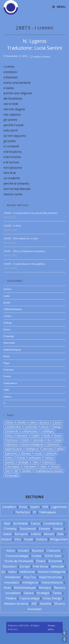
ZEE (16, 471)
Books (7, 303)
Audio (7, 296)
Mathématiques (25, 588)
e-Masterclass (30, 431)
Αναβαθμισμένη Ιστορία (49, 471)
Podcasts (9, 370)
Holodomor (53, 444)
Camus (57, 422)
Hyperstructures (50, 577)
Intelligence (32, 449)
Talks (6, 390)
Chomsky (10, 529)
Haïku (12, 572)
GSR (45, 507)
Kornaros (21, 534)
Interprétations (52, 582)
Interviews (9, 343)
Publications (10, 383)
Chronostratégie (17, 556)
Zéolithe (45, 604)
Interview (48, 449)
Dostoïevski (28, 529)
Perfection (23, 512)
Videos (7, 397)
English (36, 435)
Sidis (60, 534)
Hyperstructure (14, 449)
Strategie (23, 462)
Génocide (57, 566)
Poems (46, 57)
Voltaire (41, 539)
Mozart (49, 534)
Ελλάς (23, 507)
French (25, 440)
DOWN (64, 639)
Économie (55, 561)
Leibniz (36, 534)
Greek (58, 440)
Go (49, 440)
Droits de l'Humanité (19, 561)
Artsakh (21, 422)
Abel (7, 523)
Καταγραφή (12, 475)
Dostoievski (12, 431)
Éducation (10, 566)
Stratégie (43, 593)
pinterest (51, 453)
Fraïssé (58, 529)
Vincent (55, 466)
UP (64, 633)
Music (7, 356)
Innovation (12, 582)
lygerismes (11, 453)
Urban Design (52, 598)
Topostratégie (29, 598)
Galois (7, 534)
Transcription (13, 466)
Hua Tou (30, 577)
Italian (60, 449)
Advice (11, 551)
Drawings (9, 336)
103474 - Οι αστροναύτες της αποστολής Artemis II (31, 213)
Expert (35, 507)
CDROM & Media (13, 309)
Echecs (9, 435)
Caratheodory (13, 427)
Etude (47, 435)
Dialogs (8, 323)
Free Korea (11, 440)
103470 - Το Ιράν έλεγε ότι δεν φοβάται (24, 264)
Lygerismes (59, 507)
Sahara (49, 458)
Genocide (38, 440)
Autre (33, 422)
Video (44, 466)
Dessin (45, 427)
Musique (26, 453)
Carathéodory (53, 523)
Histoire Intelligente (32, 444)
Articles (37, 57)
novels (39, 453)
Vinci (8, 471)
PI (34, 512)
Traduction (48, 462)
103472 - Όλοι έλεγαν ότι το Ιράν (21, 238)
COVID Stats (53, 556)
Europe (25, 566)
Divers (7, 329)
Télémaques (47, 512)
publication (35, 458)
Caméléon (9, 507)
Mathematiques (12, 350)
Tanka (57, 593)
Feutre (57, 435)
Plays (7, 363)
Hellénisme (27, 572)
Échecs (41, 561)
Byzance (44, 422)
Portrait (21, 458)
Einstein (45, 529)
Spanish (10, 462)
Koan (7, 588)
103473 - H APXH (12, 226)
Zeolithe (27, 471)
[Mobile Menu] (59, 7)
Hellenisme (11, 444)
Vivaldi (29, 539)
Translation (30, 466)
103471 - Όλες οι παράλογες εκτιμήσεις (24, 251)
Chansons (53, 551)
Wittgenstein (59, 539)
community (31, 427)
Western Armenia (16, 604)
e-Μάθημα (48, 431)
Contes (7, 316)
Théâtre (11, 598)
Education (22, 435)
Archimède (21, 523)
